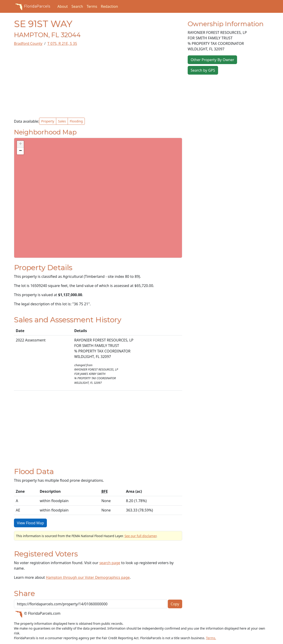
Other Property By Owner (212, 60)
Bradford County (28, 43)
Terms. (211, 638)
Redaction (109, 6)
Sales (62, 121)
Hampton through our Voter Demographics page (88, 577)
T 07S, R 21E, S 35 (62, 43)
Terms (92, 6)
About (63, 6)
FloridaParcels (32, 6)
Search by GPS (203, 70)
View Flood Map (30, 523)
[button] (20, 144)
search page (110, 563)
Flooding (76, 121)
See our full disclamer (140, 536)
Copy (175, 604)
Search (77, 6)
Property (48, 121)
